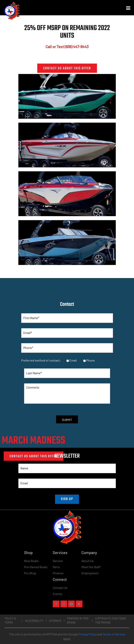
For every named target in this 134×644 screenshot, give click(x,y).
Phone (91, 360)
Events (58, 594)
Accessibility (34, 621)
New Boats (31, 561)
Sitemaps (55, 621)
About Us (88, 561)
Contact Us (60, 588)
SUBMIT (67, 420)
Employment (90, 573)
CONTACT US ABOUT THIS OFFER (67, 68)
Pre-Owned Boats (36, 567)
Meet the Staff (91, 567)
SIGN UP (67, 499)
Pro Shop (30, 573)
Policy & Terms (10, 620)
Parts (56, 567)
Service (58, 561)
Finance (58, 573)
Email (73, 360)
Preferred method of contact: (41, 360)
